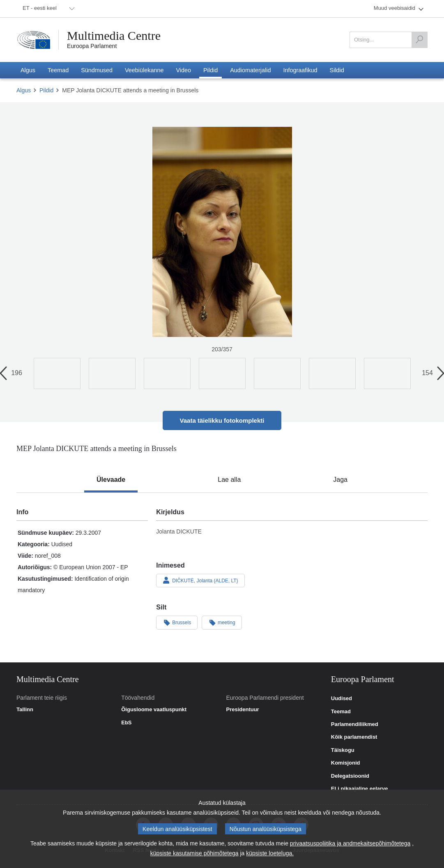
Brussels (177, 622)
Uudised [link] (342, 699)
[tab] (111, 480)
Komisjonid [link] (346, 763)
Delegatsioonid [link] (350, 776)
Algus (24, 90)
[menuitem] (47, 9)
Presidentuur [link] (243, 710)
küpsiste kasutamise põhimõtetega (194, 853)
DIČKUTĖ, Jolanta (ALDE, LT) (200, 580)
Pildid (46, 90)
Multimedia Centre (114, 36)
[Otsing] (419, 40)
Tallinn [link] (25, 710)
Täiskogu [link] (343, 750)
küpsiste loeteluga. (270, 853)
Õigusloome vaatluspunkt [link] (154, 710)
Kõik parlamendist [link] (354, 737)
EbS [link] (126, 723)
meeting (222, 622)
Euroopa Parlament (92, 46)
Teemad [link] (341, 712)
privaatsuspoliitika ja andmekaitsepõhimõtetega (350, 843)
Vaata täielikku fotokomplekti (222, 420)
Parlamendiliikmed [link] (355, 724)
